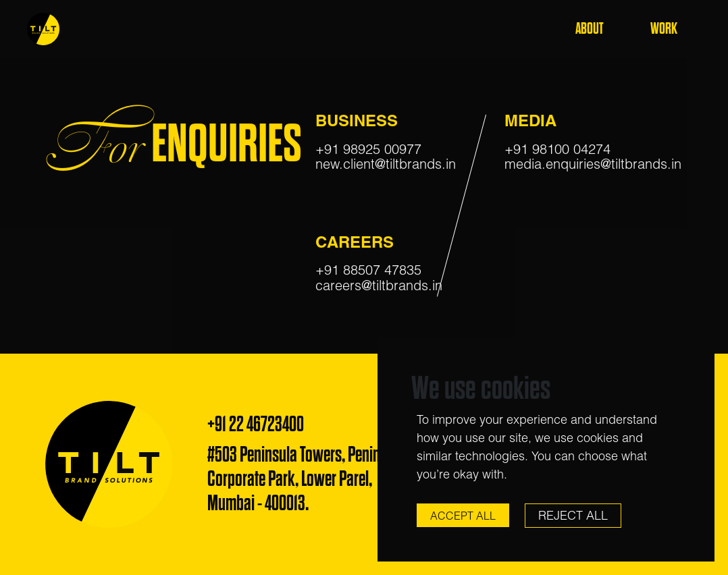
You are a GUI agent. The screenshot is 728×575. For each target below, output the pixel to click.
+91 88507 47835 (368, 271)
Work (664, 29)
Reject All (573, 515)
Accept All (463, 516)
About (589, 29)
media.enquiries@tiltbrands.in (593, 165)
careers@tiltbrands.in (379, 286)
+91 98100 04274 (557, 149)
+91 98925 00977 (368, 149)
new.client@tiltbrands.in (386, 165)
